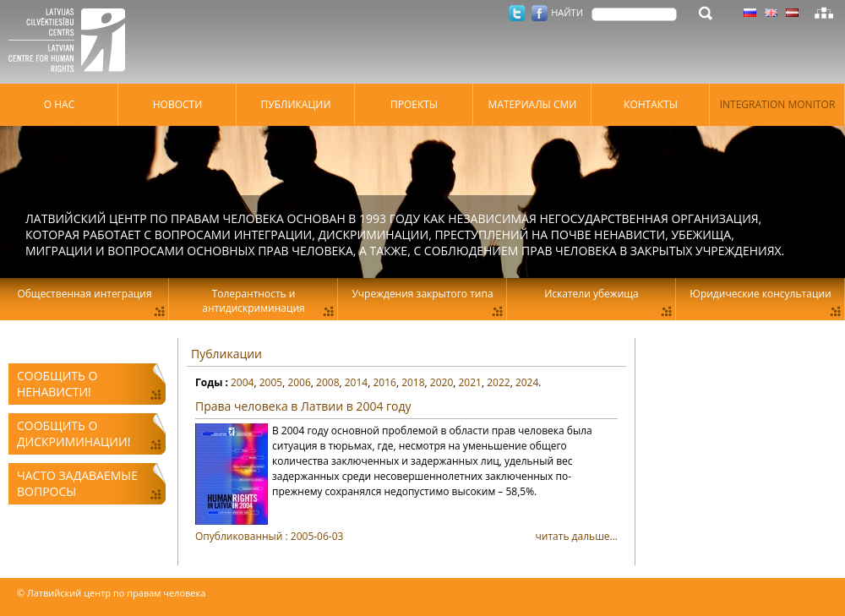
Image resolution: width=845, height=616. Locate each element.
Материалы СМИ (533, 104)
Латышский (792, 13)
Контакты (651, 104)
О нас (59, 104)
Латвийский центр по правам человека (72, 42)
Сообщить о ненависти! (57, 384)
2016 (384, 382)
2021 (470, 382)
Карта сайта (824, 13)
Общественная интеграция (84, 294)
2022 (498, 382)
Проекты (414, 104)
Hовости (178, 104)
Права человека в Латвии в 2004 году (303, 406)
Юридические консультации (760, 294)
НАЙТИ (567, 12)
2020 (442, 382)
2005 (271, 382)
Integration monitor (778, 104)
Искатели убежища (591, 294)
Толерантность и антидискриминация (253, 301)
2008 (327, 382)
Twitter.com (517, 13)
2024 (527, 382)
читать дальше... (406, 537)
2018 (413, 382)
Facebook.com (540, 13)
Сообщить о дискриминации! (74, 433)
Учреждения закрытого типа (422, 294)
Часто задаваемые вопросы (77, 483)
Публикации (226, 354)
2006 (299, 382)
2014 (356, 382)
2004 (242, 382)
